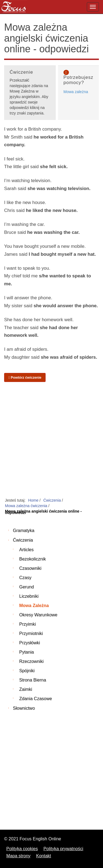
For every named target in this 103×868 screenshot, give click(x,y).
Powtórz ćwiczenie (25, 378)
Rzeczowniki (31, 661)
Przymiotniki (31, 633)
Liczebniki (29, 596)
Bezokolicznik (33, 559)
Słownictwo (24, 708)
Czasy (25, 578)
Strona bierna (33, 680)
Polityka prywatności (63, 849)
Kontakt (44, 856)
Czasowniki (30, 568)
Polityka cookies (22, 849)
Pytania (27, 652)
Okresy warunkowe (38, 615)
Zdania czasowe (36, 699)
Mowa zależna (76, 92)
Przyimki (27, 624)
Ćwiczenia (23, 540)
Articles (26, 550)
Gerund (27, 587)
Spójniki (27, 671)
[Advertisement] (51, 440)
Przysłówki (30, 643)
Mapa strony (18, 856)
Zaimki (26, 689)
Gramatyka (24, 531)
